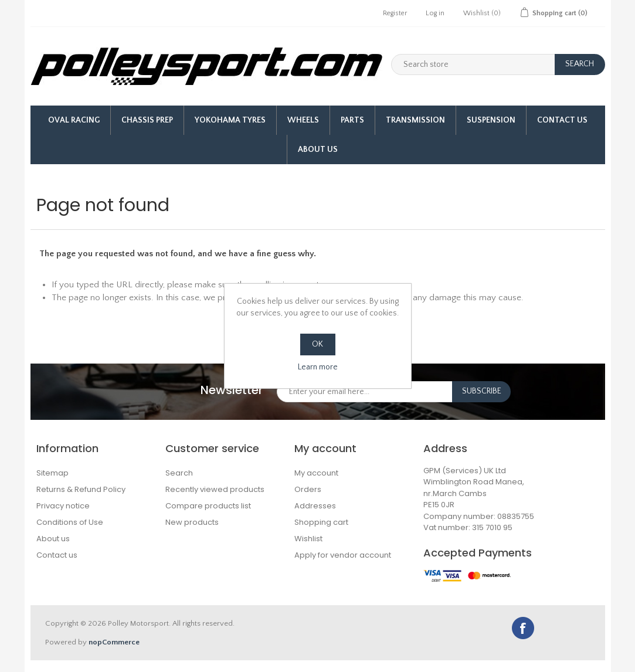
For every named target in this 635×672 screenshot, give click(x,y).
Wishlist (308, 539)
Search (179, 473)
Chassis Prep (147, 120)
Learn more (318, 367)
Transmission (415, 120)
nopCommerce (114, 642)
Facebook (523, 628)
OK (317, 344)
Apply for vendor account (343, 555)
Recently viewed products (215, 489)
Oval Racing (74, 120)
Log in (435, 13)
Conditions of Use (70, 522)
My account (316, 473)
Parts (352, 120)
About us (318, 150)
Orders (308, 489)
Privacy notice (63, 506)
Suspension (491, 120)
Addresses (315, 506)
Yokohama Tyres (230, 120)
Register (395, 13)
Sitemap (52, 473)
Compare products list (208, 506)
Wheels (303, 120)
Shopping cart (321, 522)
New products (192, 522)
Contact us (57, 555)
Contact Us (562, 120)
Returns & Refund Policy (81, 489)
